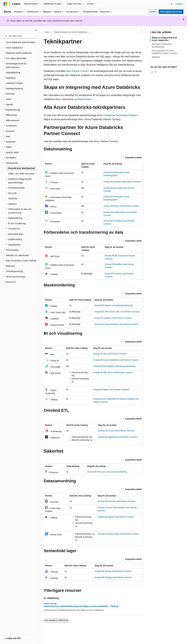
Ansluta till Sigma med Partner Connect (111, 390)
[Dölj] (36, 30)
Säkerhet (156, 57)
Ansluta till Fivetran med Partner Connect (122, 182)
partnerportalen (83, 99)
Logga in (180, 4)
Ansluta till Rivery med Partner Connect (121, 206)
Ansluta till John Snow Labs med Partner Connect (117, 312)
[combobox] (20, 36)
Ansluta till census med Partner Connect (116, 431)
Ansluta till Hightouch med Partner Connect (117, 437)
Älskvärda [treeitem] (13, 198)
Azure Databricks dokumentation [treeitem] (21, 42)
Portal (153, 12)
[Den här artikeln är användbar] (152, 72)
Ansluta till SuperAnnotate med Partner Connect (116, 324)
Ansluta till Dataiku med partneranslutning (113, 305)
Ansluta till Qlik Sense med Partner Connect (113, 372)
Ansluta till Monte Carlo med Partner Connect (118, 534)
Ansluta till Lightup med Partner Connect (116, 517)
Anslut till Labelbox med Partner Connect (113, 318)
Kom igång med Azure (171, 12)
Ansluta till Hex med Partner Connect (110, 354)
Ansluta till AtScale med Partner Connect (113, 571)
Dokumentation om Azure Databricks (71, 32)
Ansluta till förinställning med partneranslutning (114, 366)
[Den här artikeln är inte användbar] (156, 72)
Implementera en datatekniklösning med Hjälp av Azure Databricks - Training (81, 606)
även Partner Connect (78, 71)
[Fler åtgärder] (141, 32)
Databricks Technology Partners (121, 115)
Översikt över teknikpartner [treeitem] (21, 168)
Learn (47, 32)
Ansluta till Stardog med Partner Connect (113, 577)
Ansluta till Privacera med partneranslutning (107, 472)
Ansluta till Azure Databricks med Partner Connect (116, 360)
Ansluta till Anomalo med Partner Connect (116, 501)
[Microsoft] (5, 4)
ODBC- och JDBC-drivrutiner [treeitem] (21, 174)
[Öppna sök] (172, 4)
